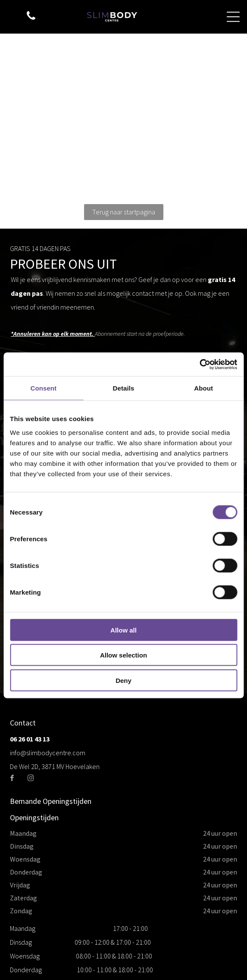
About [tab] (203, 388)
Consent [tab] (43, 388)
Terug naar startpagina (124, 212)
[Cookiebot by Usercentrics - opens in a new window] (199, 364)
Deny (123, 680)
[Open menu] (233, 17)
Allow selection (123, 655)
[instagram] (31, 779)
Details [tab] (124, 388)
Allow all (123, 630)
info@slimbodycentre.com (48, 753)
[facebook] (13, 779)
